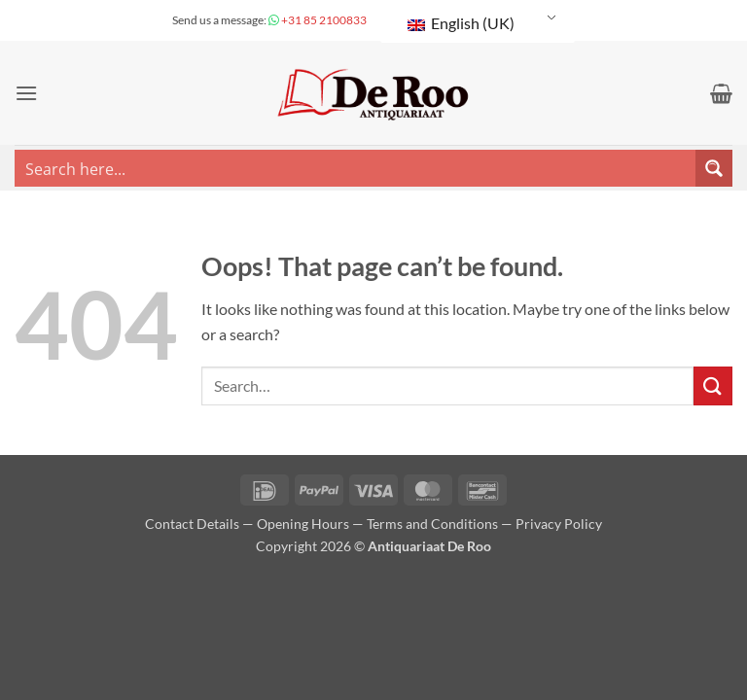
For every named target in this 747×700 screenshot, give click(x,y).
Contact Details (192, 524)
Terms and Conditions (432, 524)
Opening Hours (303, 524)
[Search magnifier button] (714, 168)
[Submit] (713, 385)
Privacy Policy (559, 524)
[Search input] (356, 168)
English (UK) (461, 23)
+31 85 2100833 (323, 20)
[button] (26, 93)
